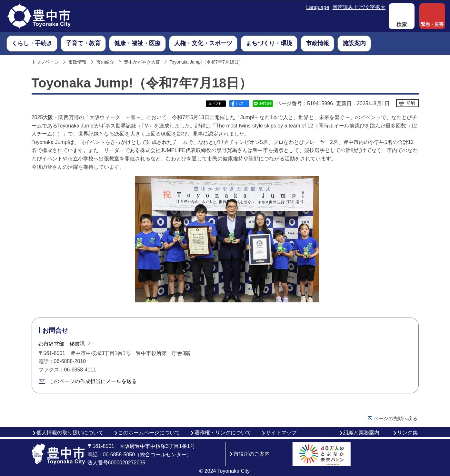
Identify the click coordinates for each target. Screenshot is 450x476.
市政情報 (77, 62)
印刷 (411, 103)
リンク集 (407, 433)
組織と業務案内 (361, 433)
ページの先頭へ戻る (396, 418)
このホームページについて (149, 433)
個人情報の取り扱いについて (70, 433)
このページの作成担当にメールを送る (93, 381)
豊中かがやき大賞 (142, 62)
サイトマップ (281, 433)
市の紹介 (105, 62)
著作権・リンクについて (223, 433)
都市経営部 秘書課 (62, 344)
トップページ (45, 62)
